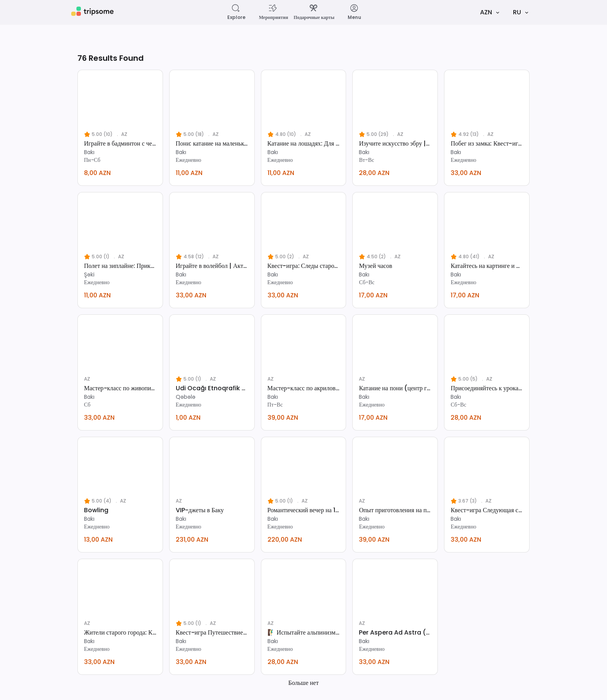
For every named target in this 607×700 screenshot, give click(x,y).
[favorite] (155, 78)
